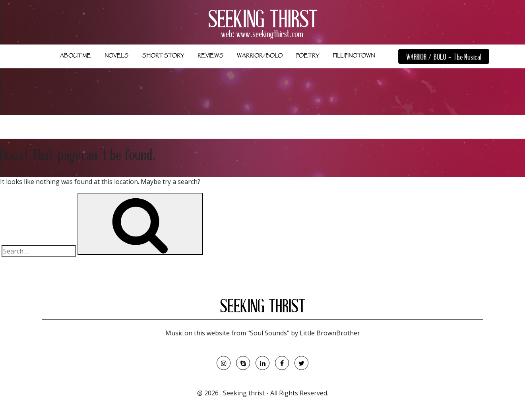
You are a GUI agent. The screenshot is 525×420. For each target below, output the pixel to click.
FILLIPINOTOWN (354, 56)
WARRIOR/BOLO (260, 56)
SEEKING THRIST (263, 308)
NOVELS (116, 56)
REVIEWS (210, 56)
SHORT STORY (163, 56)
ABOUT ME (75, 56)
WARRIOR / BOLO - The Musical (444, 58)
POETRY (308, 56)
